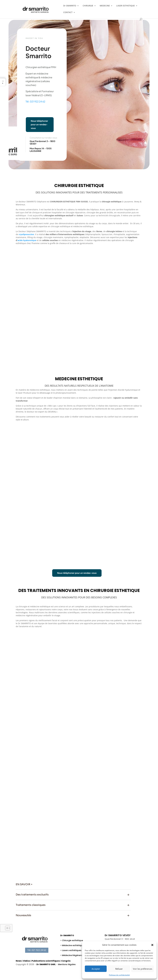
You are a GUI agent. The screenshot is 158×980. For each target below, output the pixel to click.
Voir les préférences (143, 969)
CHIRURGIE (88, 6)
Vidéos (27, 961)
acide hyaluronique (27, 240)
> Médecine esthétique (72, 945)
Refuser (119, 969)
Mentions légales (67, 964)
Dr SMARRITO (70, 6)
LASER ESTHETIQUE (126, 6)
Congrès (66, 961)
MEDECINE (105, 6)
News (19, 961)
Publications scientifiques (46, 961)
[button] (152, 945)
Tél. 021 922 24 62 (35, 101)
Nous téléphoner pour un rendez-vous (39, 124)
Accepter (96, 969)
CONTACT (68, 12)
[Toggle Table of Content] (6, 928)
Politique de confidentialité (119, 975)
